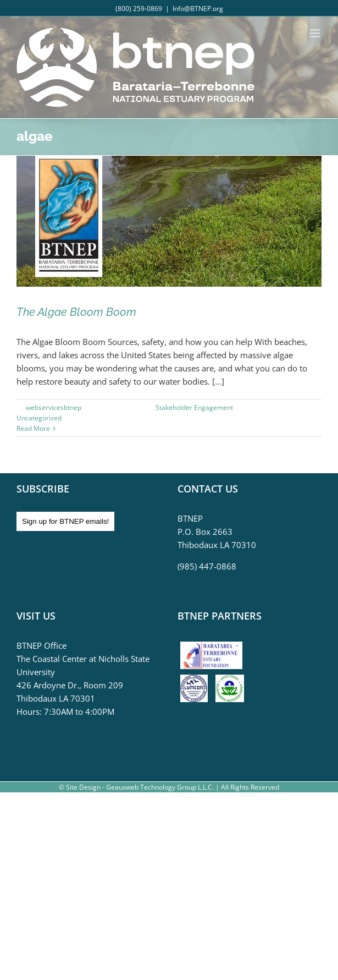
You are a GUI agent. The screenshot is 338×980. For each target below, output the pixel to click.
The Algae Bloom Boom (76, 312)
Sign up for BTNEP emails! (65, 521)
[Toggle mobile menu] (316, 33)
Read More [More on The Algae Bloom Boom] (33, 428)
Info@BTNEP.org (198, 9)
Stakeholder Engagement (194, 407)
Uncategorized (39, 418)
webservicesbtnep (54, 407)
